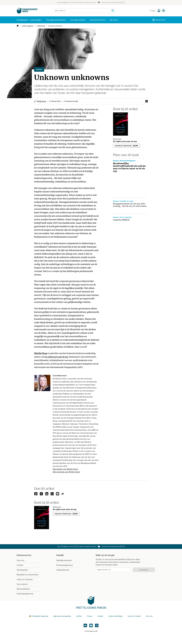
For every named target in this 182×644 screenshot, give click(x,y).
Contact (20, 565)
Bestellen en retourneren (28, 575)
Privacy (90, 616)
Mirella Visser (42, 101)
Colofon (79, 616)
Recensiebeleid (23, 589)
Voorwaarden (22, 570)
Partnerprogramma (25, 594)
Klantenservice (24, 555)
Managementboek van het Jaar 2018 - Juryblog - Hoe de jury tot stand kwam (130, 205)
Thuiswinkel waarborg (39, 616)
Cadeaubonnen (63, 570)
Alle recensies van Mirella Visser (66, 472)
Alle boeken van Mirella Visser (65, 469)
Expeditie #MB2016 (121, 220)
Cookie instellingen (115, 616)
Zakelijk (60, 555)
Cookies (100, 616)
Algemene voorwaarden (62, 616)
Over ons (20, 560)
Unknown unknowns (55, 26)
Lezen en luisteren (25, 579)
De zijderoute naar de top (56, 357)
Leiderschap (41, 26)
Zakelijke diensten (64, 560)
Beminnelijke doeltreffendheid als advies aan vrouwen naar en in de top (129, 167)
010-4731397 (160, 20)
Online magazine (28, 26)
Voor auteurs (22, 584)
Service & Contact (134, 616)
